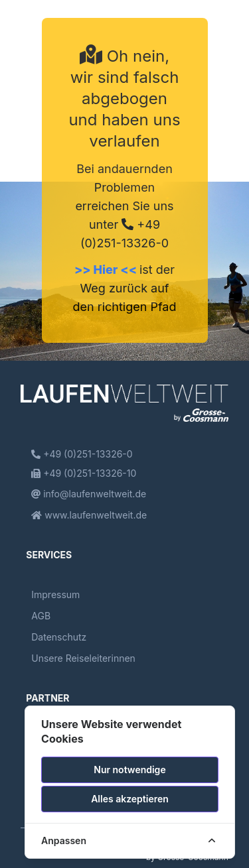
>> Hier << (107, 270)
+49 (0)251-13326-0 (82, 454)
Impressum (55, 594)
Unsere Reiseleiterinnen (83, 658)
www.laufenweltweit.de (89, 515)
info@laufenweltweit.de (89, 494)
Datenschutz (59, 637)
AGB (41, 616)
